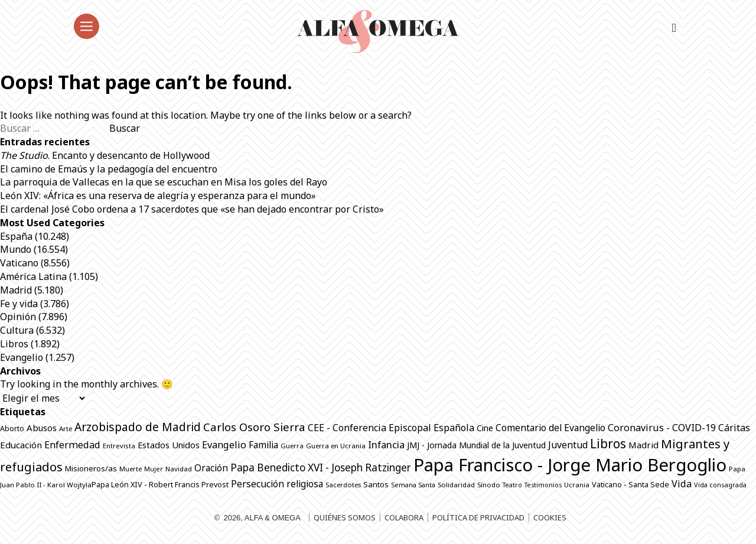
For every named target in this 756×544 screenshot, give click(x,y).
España (16, 236)
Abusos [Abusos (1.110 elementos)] (42, 428)
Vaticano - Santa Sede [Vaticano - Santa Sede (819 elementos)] (630, 485)
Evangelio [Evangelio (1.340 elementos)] (224, 445)
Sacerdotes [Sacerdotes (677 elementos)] (343, 485)
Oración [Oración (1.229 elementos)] (211, 468)
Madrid (16, 290)
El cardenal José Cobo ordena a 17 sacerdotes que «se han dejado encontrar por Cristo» (192, 209)
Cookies (550, 517)
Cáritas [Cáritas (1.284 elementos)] (734, 428)
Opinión (18, 317)
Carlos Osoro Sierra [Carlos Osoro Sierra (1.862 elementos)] (254, 427)
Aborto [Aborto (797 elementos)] (12, 429)
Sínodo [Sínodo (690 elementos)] (489, 485)
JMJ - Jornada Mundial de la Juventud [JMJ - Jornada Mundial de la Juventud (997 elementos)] (476, 445)
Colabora (404, 517)
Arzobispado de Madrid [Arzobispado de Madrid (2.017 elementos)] (138, 427)
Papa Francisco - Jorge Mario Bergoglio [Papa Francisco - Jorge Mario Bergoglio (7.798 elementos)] (570, 465)
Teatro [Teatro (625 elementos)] (512, 485)
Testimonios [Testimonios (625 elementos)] (543, 485)
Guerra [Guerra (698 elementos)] (292, 446)
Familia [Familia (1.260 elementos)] (263, 445)
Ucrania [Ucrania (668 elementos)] (577, 485)
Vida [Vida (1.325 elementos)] (682, 484)
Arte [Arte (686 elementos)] (66, 429)
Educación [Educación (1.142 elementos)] (21, 445)
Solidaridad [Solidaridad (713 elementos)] (456, 485)
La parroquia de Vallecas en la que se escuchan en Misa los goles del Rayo (164, 182)
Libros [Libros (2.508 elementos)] (608, 444)
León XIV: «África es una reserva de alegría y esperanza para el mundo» (159, 196)
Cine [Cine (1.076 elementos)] (485, 428)
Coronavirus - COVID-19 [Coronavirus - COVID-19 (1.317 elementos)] (662, 428)
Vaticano (19, 263)
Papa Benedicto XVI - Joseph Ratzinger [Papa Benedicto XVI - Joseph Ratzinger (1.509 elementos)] (321, 468)
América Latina (33, 276)
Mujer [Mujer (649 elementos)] (154, 469)
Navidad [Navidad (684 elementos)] (179, 469)
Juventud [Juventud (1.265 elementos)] (568, 445)
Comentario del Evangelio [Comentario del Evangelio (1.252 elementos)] (550, 428)
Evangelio (22, 357)
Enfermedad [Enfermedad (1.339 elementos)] (72, 445)
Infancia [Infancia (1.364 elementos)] (386, 444)
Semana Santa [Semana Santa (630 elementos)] (413, 485)
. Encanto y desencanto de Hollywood (105, 155)
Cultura (17, 330)
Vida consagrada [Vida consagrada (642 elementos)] (720, 485)
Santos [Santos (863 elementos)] (376, 484)
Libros (14, 344)
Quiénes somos (345, 517)
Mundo (16, 249)
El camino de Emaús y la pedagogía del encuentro (109, 169)
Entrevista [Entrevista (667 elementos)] (119, 446)
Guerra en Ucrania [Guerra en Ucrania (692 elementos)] (336, 446)
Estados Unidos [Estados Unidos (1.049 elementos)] (169, 445)
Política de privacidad (478, 517)
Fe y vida (19, 304)
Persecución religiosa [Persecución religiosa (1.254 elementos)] (277, 484)
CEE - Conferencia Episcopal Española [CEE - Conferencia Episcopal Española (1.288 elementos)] (391, 428)
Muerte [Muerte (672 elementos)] (131, 469)
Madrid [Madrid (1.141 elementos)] (643, 445)
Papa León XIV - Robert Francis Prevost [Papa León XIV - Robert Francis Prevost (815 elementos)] (160, 485)
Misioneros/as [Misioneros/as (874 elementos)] (91, 468)
